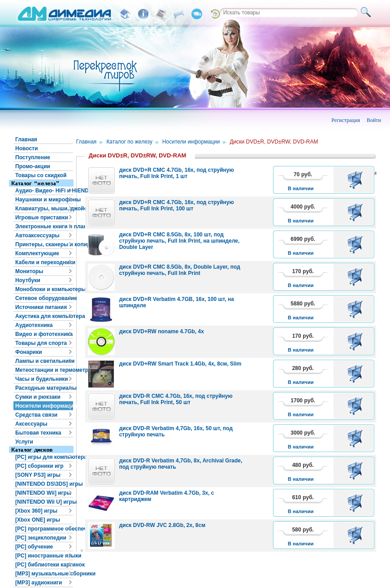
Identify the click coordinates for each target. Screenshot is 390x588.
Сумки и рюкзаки (38, 397)
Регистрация (346, 120)
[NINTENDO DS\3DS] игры (44, 484)
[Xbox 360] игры (36, 511)
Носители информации (44, 406)
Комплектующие (37, 253)
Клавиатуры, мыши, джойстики (44, 209)
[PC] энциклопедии (41, 538)
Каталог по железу (129, 142)
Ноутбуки (28, 280)
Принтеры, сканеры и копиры (44, 244)
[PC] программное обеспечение (44, 529)
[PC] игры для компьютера (44, 457)
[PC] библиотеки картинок (44, 565)
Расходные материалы (44, 388)
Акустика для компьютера (44, 316)
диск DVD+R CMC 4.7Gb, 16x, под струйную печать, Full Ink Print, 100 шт (177, 205)
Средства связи (36, 415)
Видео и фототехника (44, 334)
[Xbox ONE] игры (38, 520)
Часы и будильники (42, 379)
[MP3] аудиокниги (39, 583)
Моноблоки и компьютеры (44, 289)
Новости (26, 148)
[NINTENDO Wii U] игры (44, 502)
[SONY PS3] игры (38, 475)
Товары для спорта (41, 343)
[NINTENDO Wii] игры (43, 493)
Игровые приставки (42, 218)
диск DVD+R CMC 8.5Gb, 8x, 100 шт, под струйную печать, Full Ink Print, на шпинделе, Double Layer (180, 241)
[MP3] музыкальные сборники (44, 574)
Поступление (33, 157)
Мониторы (29, 271)
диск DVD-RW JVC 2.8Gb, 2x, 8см (162, 525)
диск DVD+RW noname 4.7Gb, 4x (162, 331)
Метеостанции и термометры (44, 370)
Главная (26, 139)
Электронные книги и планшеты (44, 226)
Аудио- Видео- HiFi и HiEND (44, 191)
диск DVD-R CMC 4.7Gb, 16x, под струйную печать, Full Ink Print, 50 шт (176, 399)
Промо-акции (33, 166)
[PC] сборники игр (39, 466)
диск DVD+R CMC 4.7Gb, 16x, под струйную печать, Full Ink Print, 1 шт (177, 173)
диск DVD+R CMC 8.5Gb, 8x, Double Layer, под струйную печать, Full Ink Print (180, 270)
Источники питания (41, 307)
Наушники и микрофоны (44, 200)
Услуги (24, 442)
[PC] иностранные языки (44, 556)
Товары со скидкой (41, 175)
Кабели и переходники (44, 262)
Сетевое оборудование (44, 298)
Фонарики (29, 352)
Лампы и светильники (44, 361)
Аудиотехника (34, 325)
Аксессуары (31, 424)
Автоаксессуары (37, 235)
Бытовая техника (38, 433)
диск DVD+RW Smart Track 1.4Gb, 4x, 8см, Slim (180, 364)
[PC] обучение (34, 547)
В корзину (357, 180)
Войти (374, 120)
